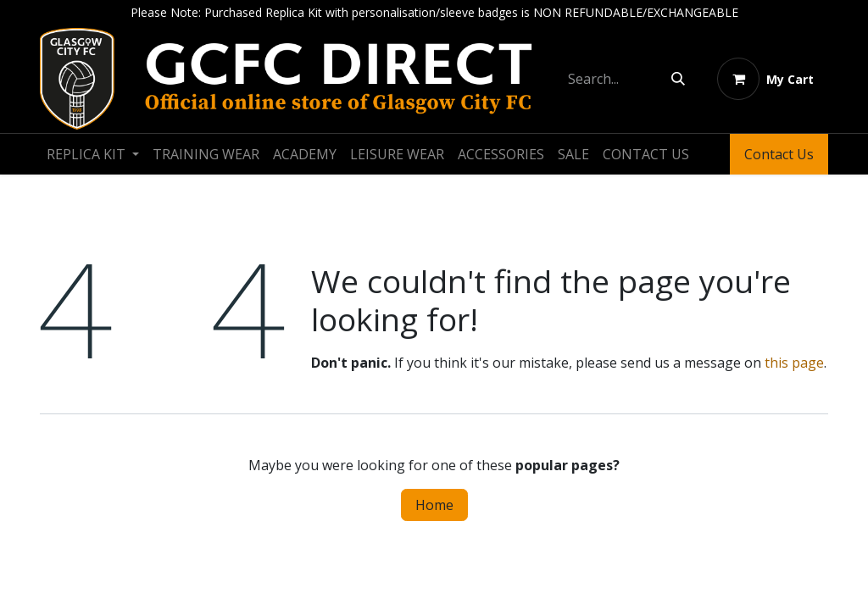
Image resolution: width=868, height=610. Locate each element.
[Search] (678, 79)
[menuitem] (93, 154)
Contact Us (779, 154)
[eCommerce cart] (765, 79)
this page (794, 363)
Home (434, 505)
